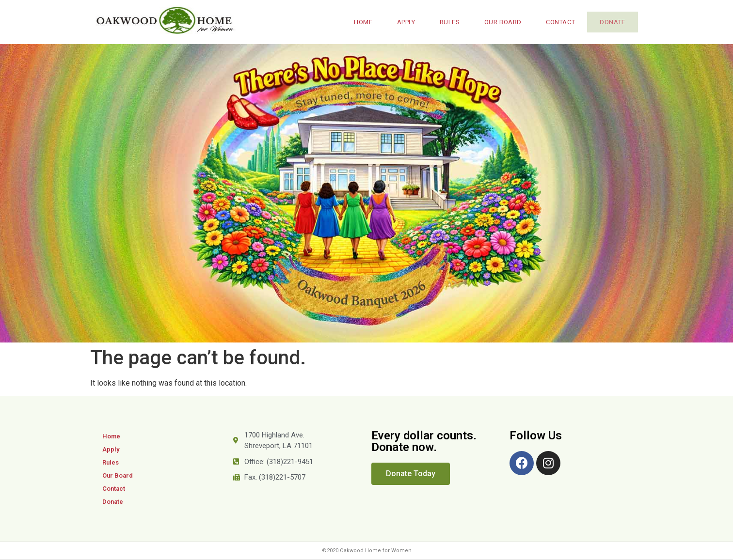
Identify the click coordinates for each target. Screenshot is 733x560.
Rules (446, 22)
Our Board (499, 22)
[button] (411, 474)
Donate (611, 22)
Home (359, 22)
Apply (402, 22)
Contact (557, 22)
